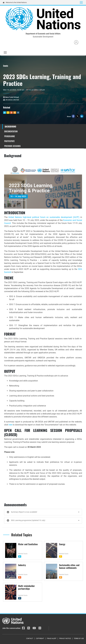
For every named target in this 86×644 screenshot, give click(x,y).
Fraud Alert (52, 639)
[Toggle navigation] (81, 2)
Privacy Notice (65, 639)
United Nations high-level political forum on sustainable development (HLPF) (44, 217)
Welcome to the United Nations (15, 2)
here (11, 425)
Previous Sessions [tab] (12, 146)
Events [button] (6, 66)
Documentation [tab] (11, 131)
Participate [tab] (9, 141)
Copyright (40, 639)
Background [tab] (10, 127)
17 (18, 113)
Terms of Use (79, 639)
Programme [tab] (10, 136)
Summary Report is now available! (24, 512)
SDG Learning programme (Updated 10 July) (28, 520)
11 (15, 113)
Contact (30, 639)
